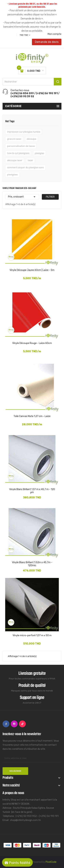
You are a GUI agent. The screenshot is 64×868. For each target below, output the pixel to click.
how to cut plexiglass (18, 153)
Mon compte (55, 34)
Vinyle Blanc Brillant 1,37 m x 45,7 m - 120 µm (32, 491)
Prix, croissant (22, 197)
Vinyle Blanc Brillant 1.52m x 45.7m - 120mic (32, 564)
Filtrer (50, 197)
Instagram (14, 724)
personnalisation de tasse (21, 146)
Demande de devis (47, 42)
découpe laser (15, 160)
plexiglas (40, 153)
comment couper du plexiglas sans (26, 167)
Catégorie (13, 106)
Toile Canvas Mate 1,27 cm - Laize (32, 416)
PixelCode (51, 862)
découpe (31, 139)
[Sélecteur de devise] (25, 35)
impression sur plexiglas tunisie (24, 132)
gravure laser (14, 139)
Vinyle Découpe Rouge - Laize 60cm (32, 343)
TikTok (22, 724)
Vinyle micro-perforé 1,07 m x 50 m (32, 635)
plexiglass (12, 175)
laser (30, 160)
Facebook (6, 724)
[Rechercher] (32, 82)
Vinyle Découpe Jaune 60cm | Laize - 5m (32, 270)
